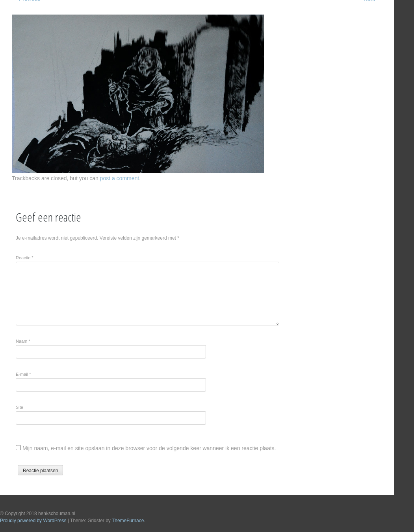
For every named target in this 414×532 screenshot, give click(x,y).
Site (19, 407)
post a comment (120, 178)
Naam (23, 341)
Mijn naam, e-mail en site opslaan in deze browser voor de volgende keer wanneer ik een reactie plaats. (149, 448)
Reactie (25, 258)
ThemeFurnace (128, 521)
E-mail (23, 374)
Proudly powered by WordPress (33, 521)
